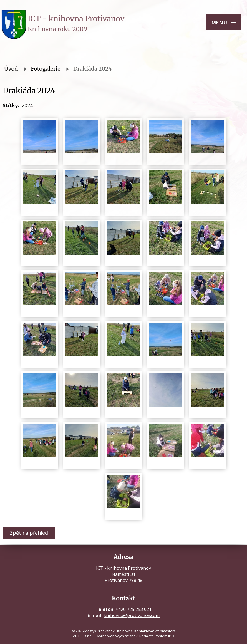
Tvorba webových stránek (116, 636)
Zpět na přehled (29, 533)
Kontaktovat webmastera (155, 631)
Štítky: (11, 105)
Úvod (11, 69)
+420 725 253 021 (133, 609)
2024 (27, 105)
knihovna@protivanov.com (132, 615)
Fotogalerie (46, 69)
